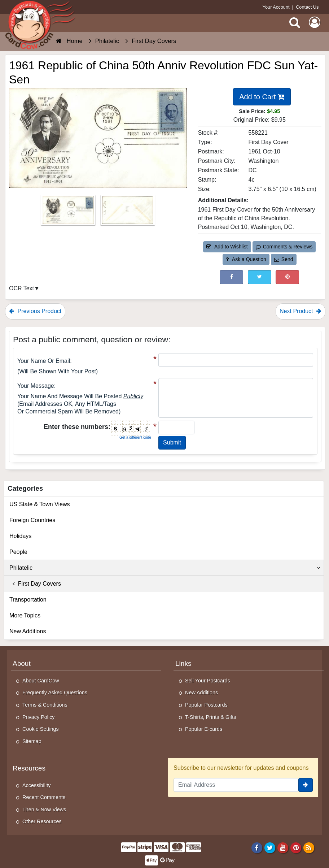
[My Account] (315, 22)
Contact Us (307, 7)
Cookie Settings (41, 729)
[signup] (306, 785)
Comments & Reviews (284, 247)
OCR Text (21, 288)
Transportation (28, 600)
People (18, 552)
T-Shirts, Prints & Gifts (211, 717)
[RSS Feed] (309, 847)
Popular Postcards (206, 705)
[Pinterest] (296, 847)
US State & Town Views (40, 504)
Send (284, 259)
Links (183, 663)
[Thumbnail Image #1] (69, 212)
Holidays (20, 536)
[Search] (295, 22)
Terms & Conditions (45, 705)
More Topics (25, 615)
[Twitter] (270, 847)
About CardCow (41, 681)
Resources (29, 768)
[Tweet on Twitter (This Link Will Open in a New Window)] (260, 277)
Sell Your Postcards (208, 681)
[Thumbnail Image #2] (128, 212)
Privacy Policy (39, 717)
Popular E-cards (204, 729)
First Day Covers (35, 584)
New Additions (28, 631)
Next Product (301, 311)
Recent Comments (44, 797)
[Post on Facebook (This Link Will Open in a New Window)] (231, 277)
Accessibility (36, 785)
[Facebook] (257, 847)
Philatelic (165, 568)
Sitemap (32, 741)
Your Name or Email (44, 361)
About (22, 663)
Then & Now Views (44, 810)
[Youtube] (283, 847)
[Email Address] (236, 785)
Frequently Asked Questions (55, 693)
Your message (36, 386)
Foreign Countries (32, 520)
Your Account (276, 7)
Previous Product (35, 311)
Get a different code (135, 437)
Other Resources (42, 821)
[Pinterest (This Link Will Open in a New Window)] (287, 277)
